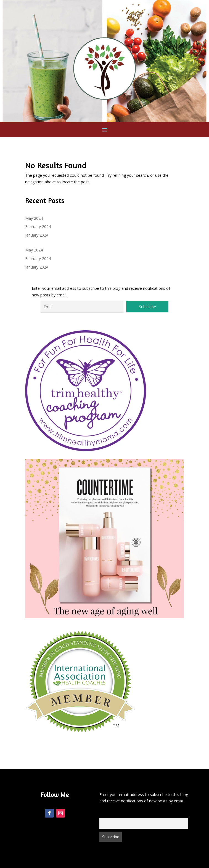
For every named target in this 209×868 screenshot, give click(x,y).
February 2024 (38, 227)
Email (104, 815)
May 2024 (34, 218)
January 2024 (37, 235)
